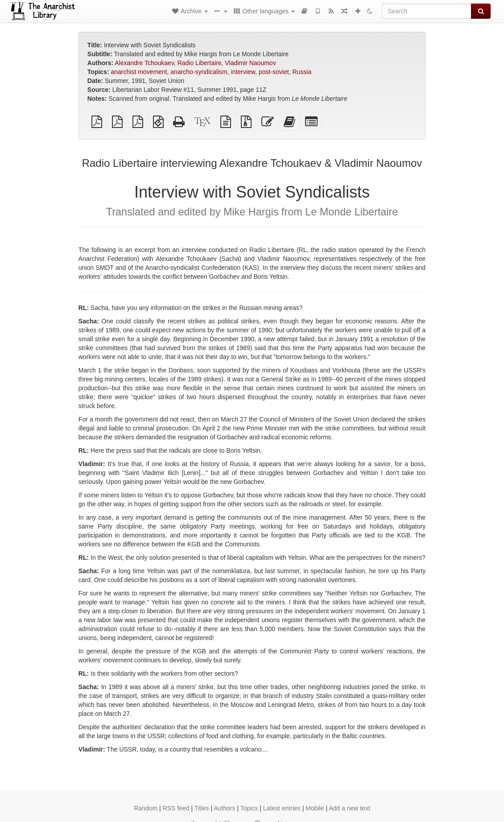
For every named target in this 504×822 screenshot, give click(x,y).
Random (146, 808)
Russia (302, 72)
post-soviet (274, 72)
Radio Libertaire (200, 63)
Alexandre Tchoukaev (144, 63)
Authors (224, 808)
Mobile (315, 808)
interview (243, 72)
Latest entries (282, 808)
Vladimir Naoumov (250, 63)
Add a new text (349, 808)
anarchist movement (139, 72)
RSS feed (176, 808)
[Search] (427, 11)
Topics (249, 808)
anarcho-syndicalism (199, 72)
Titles (202, 808)
